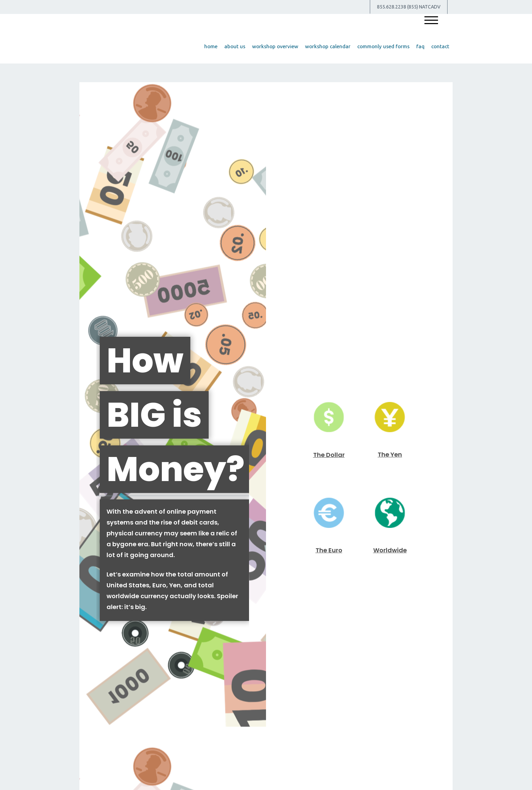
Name (91, 356)
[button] (235, 47)
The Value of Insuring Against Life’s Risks (142, 615)
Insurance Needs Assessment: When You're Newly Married (390, 615)
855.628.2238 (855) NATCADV (409, 7)
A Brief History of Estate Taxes (266, 610)
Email (277, 356)
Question (95, 398)
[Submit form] (102, 457)
